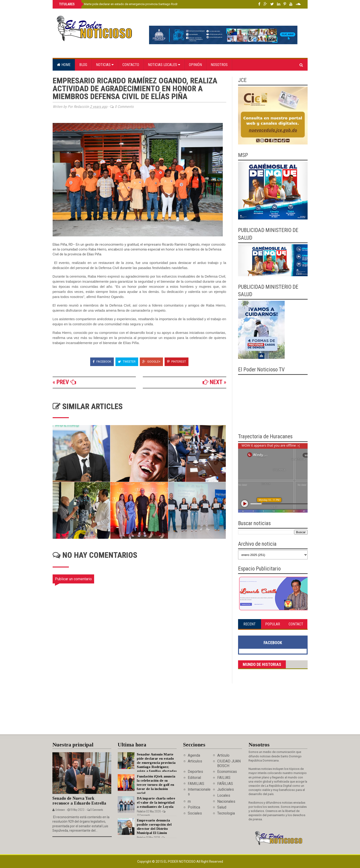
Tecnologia (226, 813)
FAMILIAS (196, 784)
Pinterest (177, 362)
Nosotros (219, 65)
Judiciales (226, 789)
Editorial (194, 778)
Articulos (195, 761)
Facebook (102, 362)
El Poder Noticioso (180, 862)
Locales (224, 795)
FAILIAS (224, 778)
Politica (194, 807)
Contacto (131, 65)
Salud (222, 807)
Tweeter (127, 362)
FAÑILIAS (225, 784)
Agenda (194, 755)
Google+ (151, 362)
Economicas (227, 772)
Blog (83, 65)
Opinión (195, 65)
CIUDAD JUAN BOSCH (229, 763)
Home (64, 65)
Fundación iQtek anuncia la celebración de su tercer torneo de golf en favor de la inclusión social (156, 785)
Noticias (105, 65)
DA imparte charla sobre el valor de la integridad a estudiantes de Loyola (156, 802)
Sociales (195, 813)
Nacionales (226, 801)
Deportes (195, 772)
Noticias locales (164, 65)
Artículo (223, 755)
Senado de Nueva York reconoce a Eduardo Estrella (79, 801)
